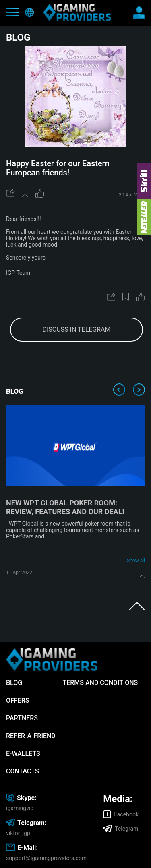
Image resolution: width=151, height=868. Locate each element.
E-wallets (23, 754)
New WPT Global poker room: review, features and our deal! (65, 507)
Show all (136, 561)
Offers (18, 700)
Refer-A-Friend (31, 736)
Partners (22, 718)
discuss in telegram (76, 329)
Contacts (23, 771)
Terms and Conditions (100, 683)
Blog (14, 683)
